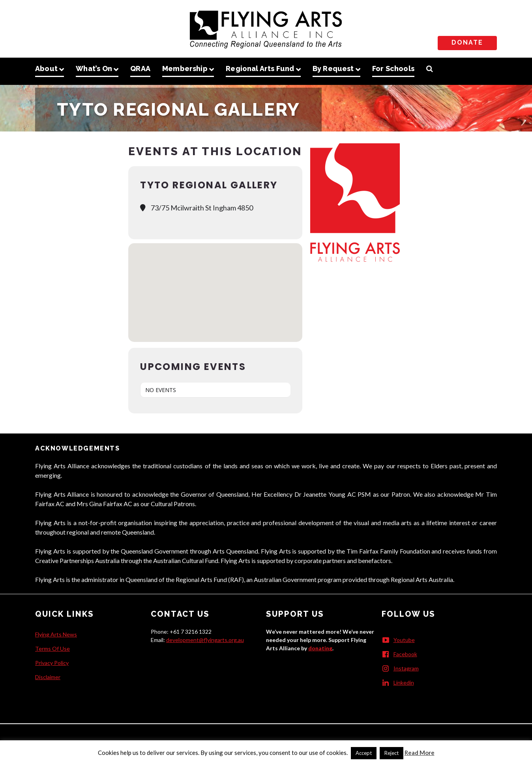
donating (320, 648)
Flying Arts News (56, 634)
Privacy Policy (52, 663)
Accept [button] (364, 753)
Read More (420, 753)
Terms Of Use (52, 649)
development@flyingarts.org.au (205, 640)
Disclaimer (48, 677)
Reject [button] (392, 753)
